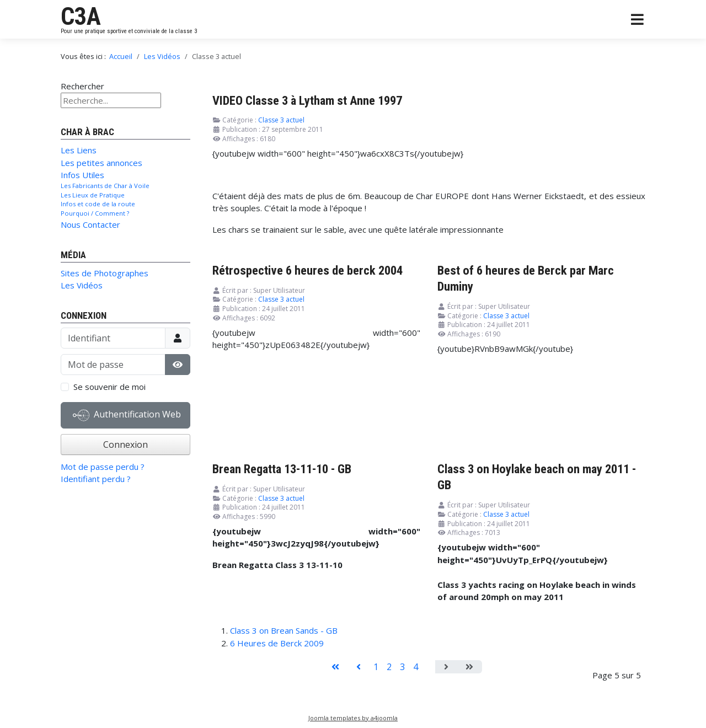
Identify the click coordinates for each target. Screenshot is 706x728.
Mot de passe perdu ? (103, 467)
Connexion (125, 445)
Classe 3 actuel (281, 120)
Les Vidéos (82, 285)
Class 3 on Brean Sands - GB (284, 630)
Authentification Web (127, 415)
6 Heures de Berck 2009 (277, 643)
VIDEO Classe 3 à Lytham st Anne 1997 (307, 100)
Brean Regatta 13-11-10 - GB (282, 469)
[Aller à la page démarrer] (335, 667)
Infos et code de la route (98, 204)
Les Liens (79, 150)
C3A (81, 17)
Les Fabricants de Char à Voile (105, 186)
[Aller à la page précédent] (359, 667)
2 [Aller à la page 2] (389, 667)
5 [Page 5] (429, 667)
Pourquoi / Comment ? (95, 213)
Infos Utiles (82, 175)
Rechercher (82, 86)
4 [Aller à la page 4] (416, 667)
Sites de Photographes (105, 273)
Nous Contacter (90, 224)
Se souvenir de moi (109, 387)
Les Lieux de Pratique (93, 195)
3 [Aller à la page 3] (402, 667)
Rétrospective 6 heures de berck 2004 (307, 270)
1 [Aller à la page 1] (376, 667)
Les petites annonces (101, 163)
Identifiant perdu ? (96, 479)
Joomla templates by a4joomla (353, 718)
